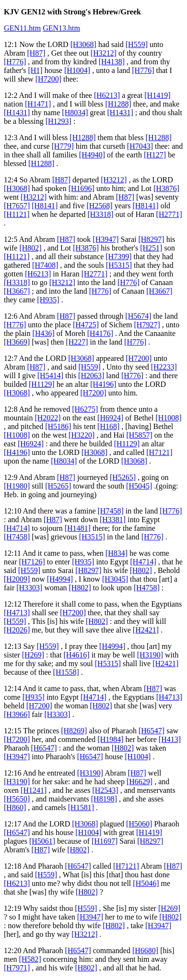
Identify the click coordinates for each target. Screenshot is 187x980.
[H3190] (150, 655)
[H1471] (38, 104)
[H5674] (138, 316)
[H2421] (146, 630)
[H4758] (147, 588)
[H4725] (86, 325)
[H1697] (105, 841)
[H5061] (42, 841)
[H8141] (45, 206)
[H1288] (118, 104)
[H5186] (58, 426)
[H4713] (17, 613)
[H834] (117, 553)
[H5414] (50, 376)
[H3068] (83, 44)
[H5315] (119, 265)
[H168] (108, 426)
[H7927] (147, 325)
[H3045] (115, 579)
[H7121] (159, 452)
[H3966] (17, 714)
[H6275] (85, 409)
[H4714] (17, 528)
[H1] (35, 70)
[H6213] (107, 95)
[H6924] (110, 418)
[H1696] (82, 188)
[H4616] (76, 655)
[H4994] (60, 579)
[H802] (30, 248)
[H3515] (92, 537)
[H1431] (17, 113)
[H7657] (17, 206)
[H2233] (164, 367)
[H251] (151, 248)
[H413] (170, 739)
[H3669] (17, 342)
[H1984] (110, 739)
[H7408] (45, 265)
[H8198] (104, 799)
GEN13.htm (61, 28)
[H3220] (82, 435)
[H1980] (17, 486)
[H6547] (152, 731)
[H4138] (112, 62)
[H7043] (140, 146)
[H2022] (47, 418)
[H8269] (74, 731)
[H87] (36, 53)
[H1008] (168, 418)
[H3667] (17, 291)
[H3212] (104, 53)
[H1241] (34, 790)
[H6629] (140, 782)
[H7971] (17, 968)
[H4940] (92, 155)
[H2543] (105, 790)
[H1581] (81, 807)
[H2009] (17, 579)
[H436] (44, 333)
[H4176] (100, 333)
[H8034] (75, 113)
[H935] (48, 300)
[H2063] (91, 376)
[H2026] (17, 630)
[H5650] (17, 799)
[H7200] (48, 79)
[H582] (30, 959)
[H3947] (105, 239)
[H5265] (123, 477)
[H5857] (140, 435)
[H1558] (66, 672)
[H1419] (157, 95)
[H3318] (100, 214)
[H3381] (113, 520)
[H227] (77, 342)
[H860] (15, 807)
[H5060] (139, 824)
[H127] (155, 155)
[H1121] (17, 214)
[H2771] (169, 214)
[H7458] (111, 511)
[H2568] (99, 206)
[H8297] (151, 239)
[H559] (137, 44)
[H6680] (145, 950)
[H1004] (77, 70)
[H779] (63, 146)
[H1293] (58, 121)
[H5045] (139, 486)
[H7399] (118, 257)
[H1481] (78, 528)
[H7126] (32, 562)
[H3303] (29, 588)
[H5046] (146, 883)
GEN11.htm (22, 28)
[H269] (33, 655)
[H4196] (103, 384)
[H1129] (42, 384)
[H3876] (166, 188)
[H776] (15, 62)
